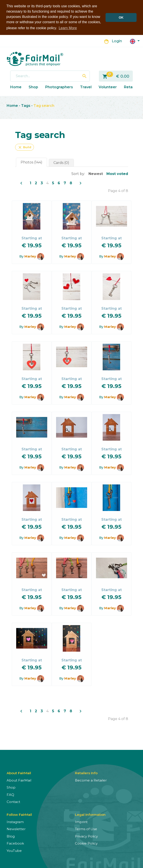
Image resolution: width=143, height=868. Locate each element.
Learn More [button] (68, 28)
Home (16, 87)
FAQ (10, 794)
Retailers (132, 87)
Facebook (15, 843)
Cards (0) (61, 162)
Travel (86, 87)
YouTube (14, 850)
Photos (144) (31, 162)
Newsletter (16, 829)
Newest (96, 173)
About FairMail (19, 780)
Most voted (117, 173)
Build (24, 147)
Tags (26, 105)
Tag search (44, 105)
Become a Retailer (91, 780)
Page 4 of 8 (118, 190)
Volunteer (108, 87)
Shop (33, 87)
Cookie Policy (86, 843)
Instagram (15, 821)
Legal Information (90, 814)
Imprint (81, 821)
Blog (11, 836)
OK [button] (121, 17)
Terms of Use (86, 829)
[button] (135, 41)
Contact (13, 801)
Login (117, 41)
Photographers (59, 87)
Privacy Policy (86, 836)
